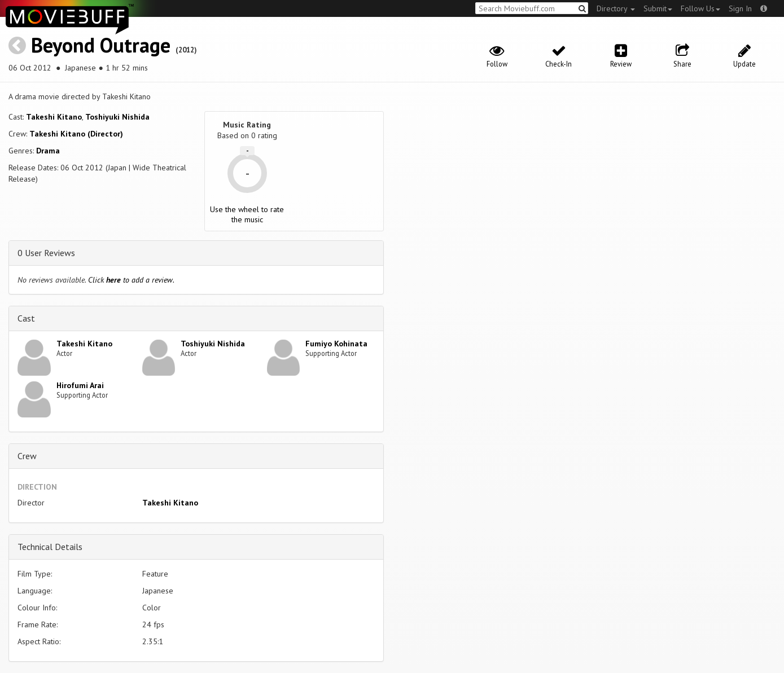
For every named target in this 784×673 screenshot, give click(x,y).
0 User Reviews (46, 253)
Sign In (740, 8)
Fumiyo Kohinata (336, 344)
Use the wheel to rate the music (247, 214)
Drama (48, 151)
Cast (26, 318)
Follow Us (700, 8)
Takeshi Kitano (54, 117)
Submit (658, 8)
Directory (616, 8)
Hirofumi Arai (80, 385)
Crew (27, 456)
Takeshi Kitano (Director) (76, 134)
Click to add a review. (131, 280)
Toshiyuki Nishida (117, 117)
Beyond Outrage (101, 45)
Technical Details (50, 547)
